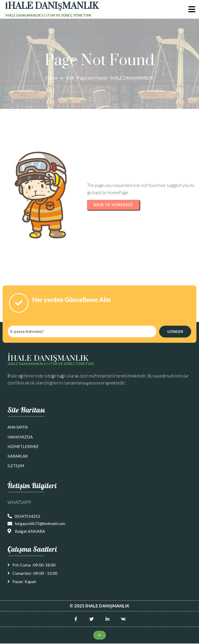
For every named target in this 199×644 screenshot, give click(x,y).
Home (52, 78)
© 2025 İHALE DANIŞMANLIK (99, 606)
